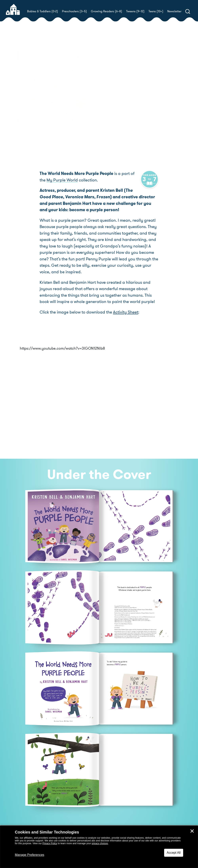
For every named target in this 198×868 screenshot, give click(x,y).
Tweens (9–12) (135, 11)
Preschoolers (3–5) (74, 11)
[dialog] (99, 847)
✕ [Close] (192, 831)
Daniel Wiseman (143, 107)
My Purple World (55, 180)
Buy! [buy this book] (112, 120)
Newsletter (174, 11)
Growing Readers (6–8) (107, 11)
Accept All (174, 853)
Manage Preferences (30, 855)
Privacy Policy (50, 843)
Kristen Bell (126, 102)
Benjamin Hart (168, 102)
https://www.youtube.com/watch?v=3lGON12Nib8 (62, 348)
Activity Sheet (126, 312)
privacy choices (100, 843)
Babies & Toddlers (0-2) (43, 11)
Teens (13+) (156, 11)
